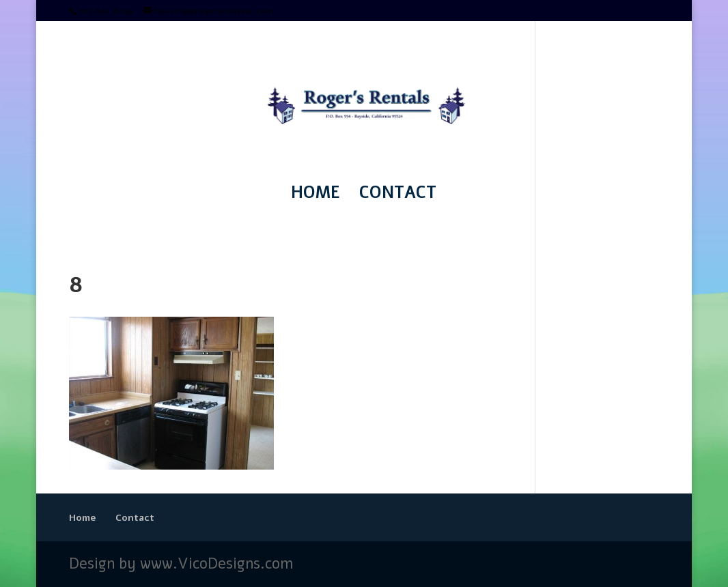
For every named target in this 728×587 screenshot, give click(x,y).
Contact (398, 196)
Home (316, 196)
